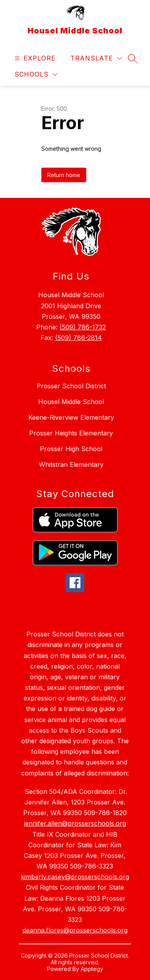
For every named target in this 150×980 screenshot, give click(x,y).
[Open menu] (34, 58)
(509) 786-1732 (83, 327)
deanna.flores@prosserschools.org (75, 930)
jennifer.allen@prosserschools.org (75, 823)
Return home (64, 175)
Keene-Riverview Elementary (71, 417)
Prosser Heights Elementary (71, 433)
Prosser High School (71, 449)
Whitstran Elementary (71, 464)
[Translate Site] (96, 58)
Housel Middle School (71, 402)
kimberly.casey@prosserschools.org (75, 877)
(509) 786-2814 (79, 338)
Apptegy (92, 969)
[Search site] (133, 59)
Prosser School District (71, 386)
